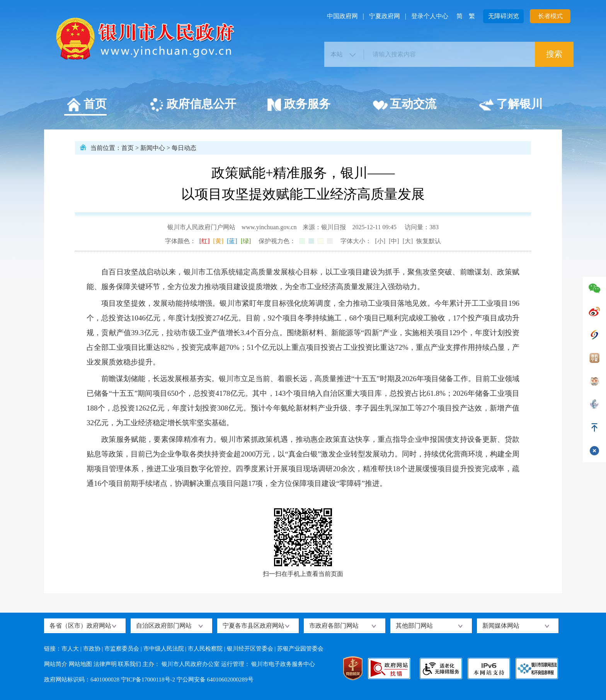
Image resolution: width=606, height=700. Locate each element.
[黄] (218, 241)
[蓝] (232, 241)
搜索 (554, 54)
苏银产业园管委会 (300, 649)
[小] (380, 241)
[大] (408, 241)
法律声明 (105, 664)
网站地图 (80, 664)
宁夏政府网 (385, 16)
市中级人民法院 (164, 649)
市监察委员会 (122, 649)
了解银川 (511, 105)
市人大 (70, 649)
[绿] (246, 241)
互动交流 (404, 105)
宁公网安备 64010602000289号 (215, 680)
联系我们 (129, 664)
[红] (205, 241)
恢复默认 (429, 241)
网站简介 (56, 664)
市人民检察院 (205, 649)
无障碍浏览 (504, 16)
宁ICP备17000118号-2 (148, 680)
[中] (394, 241)
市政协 (92, 649)
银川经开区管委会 (250, 649)
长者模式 (550, 16)
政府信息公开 (193, 105)
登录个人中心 (430, 16)
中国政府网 (342, 16)
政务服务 (299, 105)
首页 (86, 105)
